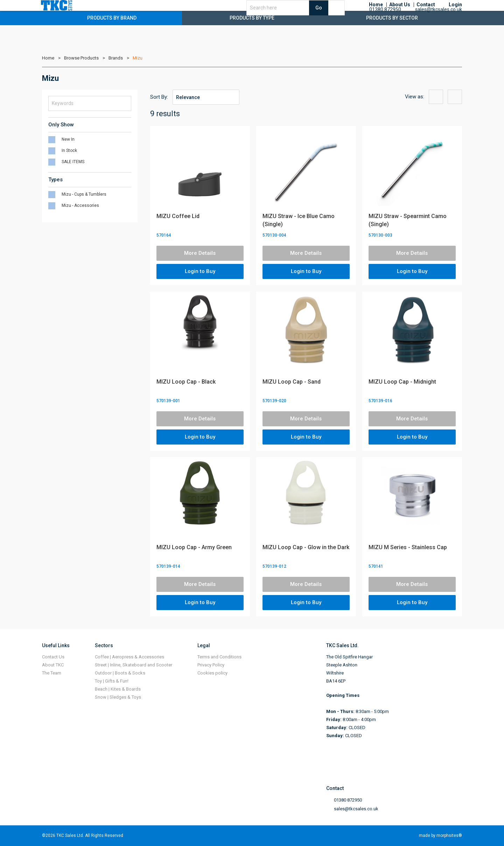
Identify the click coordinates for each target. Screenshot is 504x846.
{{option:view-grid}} (436, 97)
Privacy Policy (211, 665)
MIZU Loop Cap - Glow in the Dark (306, 547)
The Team (52, 673)
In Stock (69, 151)
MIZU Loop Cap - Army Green (194, 547)
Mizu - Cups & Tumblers (84, 194)
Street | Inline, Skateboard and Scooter (134, 665)
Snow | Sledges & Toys (118, 697)
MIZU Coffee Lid (178, 216)
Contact (426, 14)
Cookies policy (212, 673)
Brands (116, 58)
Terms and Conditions (219, 657)
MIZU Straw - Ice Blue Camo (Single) (299, 220)
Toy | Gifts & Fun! (112, 681)
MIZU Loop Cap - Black (186, 382)
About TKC (53, 665)
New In (68, 139)
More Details (200, 253)
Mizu (138, 58)
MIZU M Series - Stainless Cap (408, 547)
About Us (400, 14)
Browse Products (81, 58)
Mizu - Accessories (80, 205)
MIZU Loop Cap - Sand (292, 382)
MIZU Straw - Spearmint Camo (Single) (408, 220)
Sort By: (159, 97)
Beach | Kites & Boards (118, 689)
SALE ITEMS (73, 162)
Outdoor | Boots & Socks (120, 673)
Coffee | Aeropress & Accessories (129, 657)
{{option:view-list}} (455, 97)
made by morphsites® (440, 835)
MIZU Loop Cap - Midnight (402, 382)
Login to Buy (200, 271)
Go (342, 17)
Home (376, 14)
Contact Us (53, 657)
